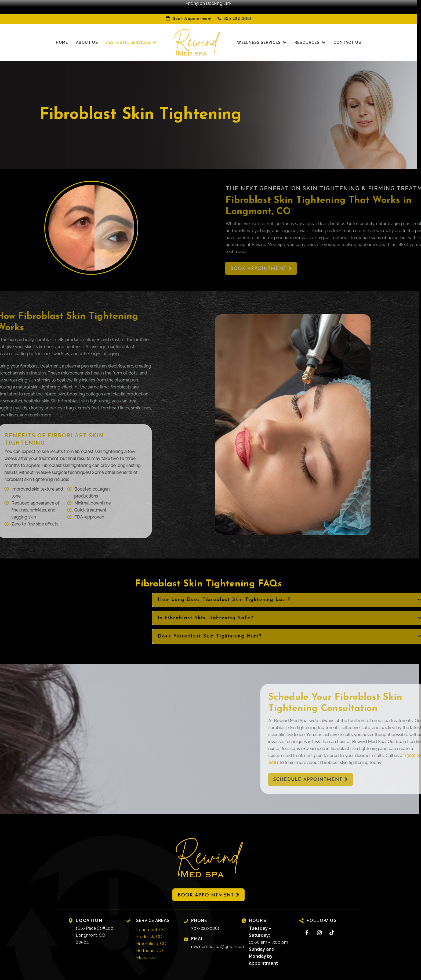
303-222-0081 (237, 12)
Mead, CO (146, 951)
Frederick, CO (149, 930)
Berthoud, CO (150, 944)
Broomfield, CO (151, 937)
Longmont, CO (151, 923)
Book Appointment (192, 12)
